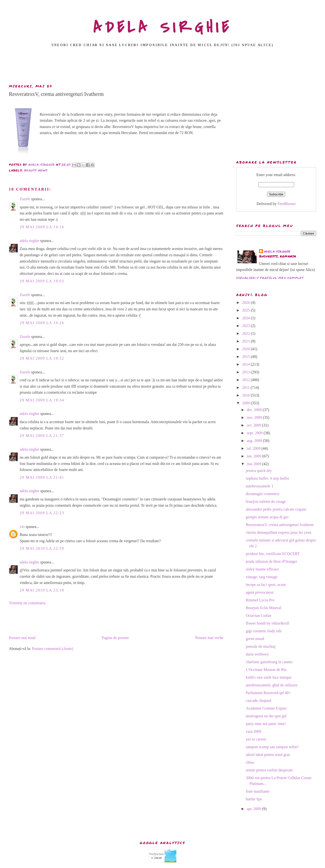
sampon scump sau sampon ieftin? (272, 747)
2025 (246, 310)
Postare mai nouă (22, 638)
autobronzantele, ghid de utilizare (272, 685)
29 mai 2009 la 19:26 (42, 323)
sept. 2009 (255, 433)
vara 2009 (254, 731)
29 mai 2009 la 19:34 (42, 400)
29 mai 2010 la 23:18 (42, 590)
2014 (246, 364)
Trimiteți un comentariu (27, 603)
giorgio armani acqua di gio (267, 517)
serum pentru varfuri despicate (269, 770)
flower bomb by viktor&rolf (268, 623)
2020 (246, 349)
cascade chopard (259, 701)
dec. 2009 (255, 410)
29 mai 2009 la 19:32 (42, 358)
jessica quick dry (259, 471)
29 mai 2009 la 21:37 (42, 436)
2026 (246, 302)
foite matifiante (258, 791)
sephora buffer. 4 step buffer (268, 478)
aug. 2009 (255, 441)
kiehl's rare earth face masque (269, 677)
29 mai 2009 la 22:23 (42, 513)
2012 (246, 380)
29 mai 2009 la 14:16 (42, 227)
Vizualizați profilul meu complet (270, 278)
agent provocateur (260, 592)
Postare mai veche (209, 638)
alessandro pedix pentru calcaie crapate (276, 509)
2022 (246, 333)
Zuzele (25, 199)
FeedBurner (287, 204)
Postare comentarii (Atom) (53, 649)
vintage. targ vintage (262, 577)
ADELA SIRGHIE (162, 28)
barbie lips (254, 799)
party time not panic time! (266, 724)
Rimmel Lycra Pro (260, 600)
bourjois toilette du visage (266, 502)
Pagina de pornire (115, 638)
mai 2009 (255, 464)
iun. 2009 (255, 456)
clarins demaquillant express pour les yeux (279, 532)
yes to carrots (256, 739)
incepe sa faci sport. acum (266, 585)
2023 (246, 326)
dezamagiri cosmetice (263, 494)
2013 (246, 372)
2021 (246, 341)
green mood (255, 639)
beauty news (36, 170)
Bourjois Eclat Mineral (264, 608)
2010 (246, 395)
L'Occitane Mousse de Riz (266, 670)
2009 (246, 403)
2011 (246, 388)
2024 (246, 318)
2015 (246, 357)
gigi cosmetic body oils (264, 631)
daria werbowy (257, 654)
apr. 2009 (255, 809)
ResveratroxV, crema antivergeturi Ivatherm (280, 525)
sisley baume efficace (262, 569)
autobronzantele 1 (260, 486)
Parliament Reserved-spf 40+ (268, 693)
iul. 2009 (254, 448)
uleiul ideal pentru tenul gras (268, 755)
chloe (250, 762)
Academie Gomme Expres (266, 708)
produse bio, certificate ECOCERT (273, 554)
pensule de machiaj (261, 646)
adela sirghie (30, 241)
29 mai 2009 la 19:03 (42, 281)
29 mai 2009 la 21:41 (42, 477)
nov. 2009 (255, 417)
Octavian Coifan (259, 615)
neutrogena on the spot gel (266, 716)
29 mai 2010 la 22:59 (42, 548)
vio (22, 527)
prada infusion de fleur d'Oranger (272, 561)
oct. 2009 (255, 425)
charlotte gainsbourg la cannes (269, 662)
